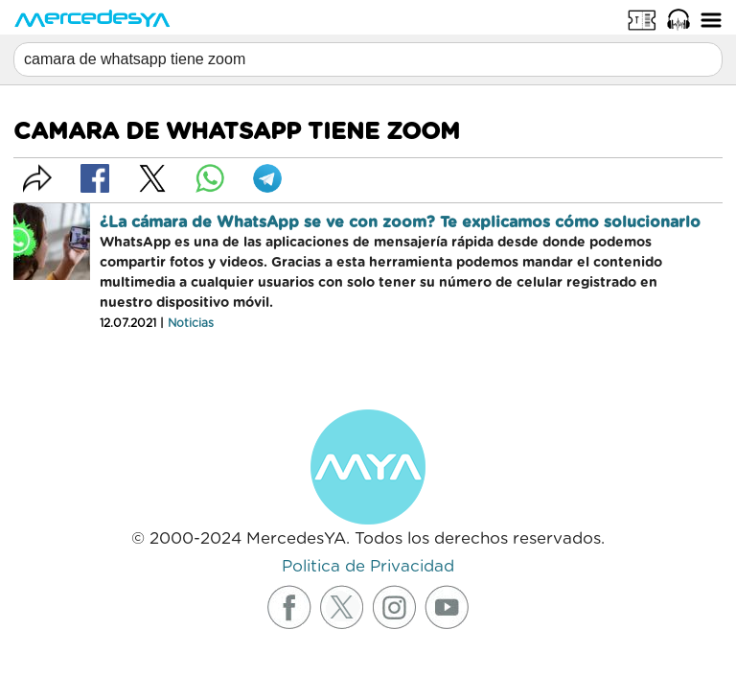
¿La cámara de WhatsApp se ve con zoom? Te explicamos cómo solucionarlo (400, 222)
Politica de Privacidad (368, 566)
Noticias (191, 323)
